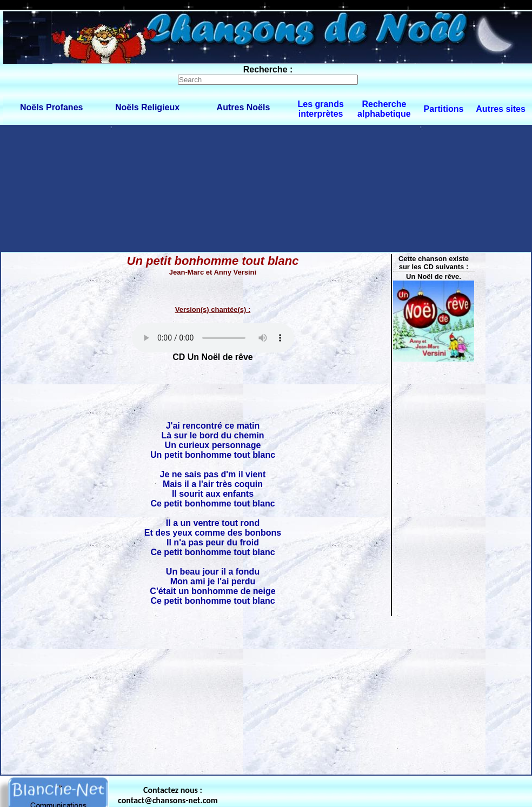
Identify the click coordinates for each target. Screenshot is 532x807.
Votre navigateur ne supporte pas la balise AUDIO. (213, 338)
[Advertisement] (101, 188)
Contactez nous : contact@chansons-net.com (168, 795)
